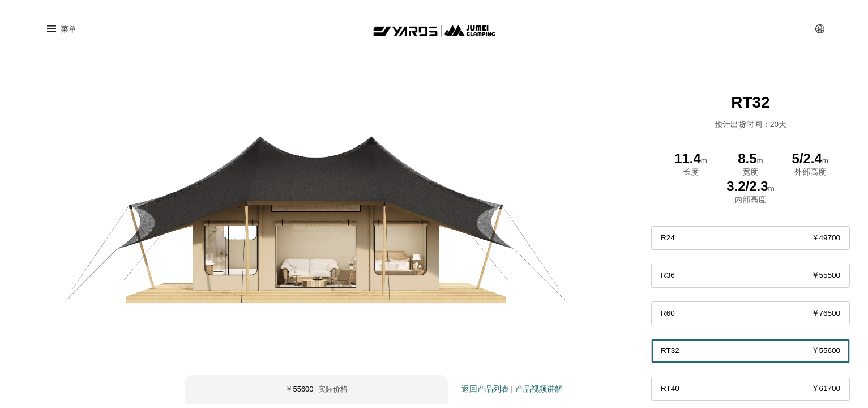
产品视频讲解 (539, 393)
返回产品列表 (485, 393)
